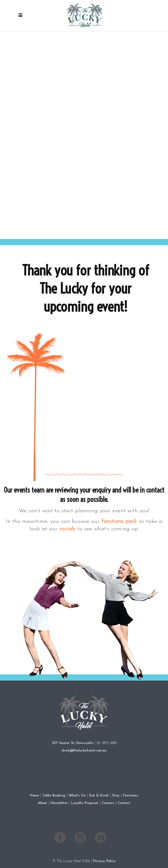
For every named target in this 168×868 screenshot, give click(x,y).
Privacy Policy (104, 861)
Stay (116, 796)
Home (35, 796)
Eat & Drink (99, 796)
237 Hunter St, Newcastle (72, 743)
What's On (77, 796)
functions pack (119, 521)
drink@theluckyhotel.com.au (84, 751)
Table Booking (54, 796)
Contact (124, 803)
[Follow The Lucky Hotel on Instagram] (80, 840)
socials (67, 529)
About (42, 803)
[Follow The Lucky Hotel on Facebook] (60, 840)
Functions (131, 796)
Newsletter (59, 803)
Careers (108, 803)
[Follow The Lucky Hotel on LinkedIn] (101, 840)
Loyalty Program (85, 803)
